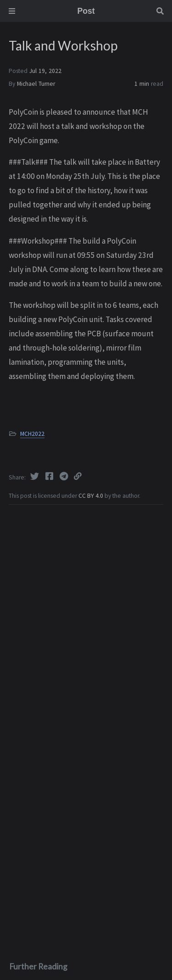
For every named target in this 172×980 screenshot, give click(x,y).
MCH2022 (32, 434)
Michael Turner (36, 84)
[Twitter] (35, 476)
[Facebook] (50, 476)
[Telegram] (65, 476)
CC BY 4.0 (92, 496)
